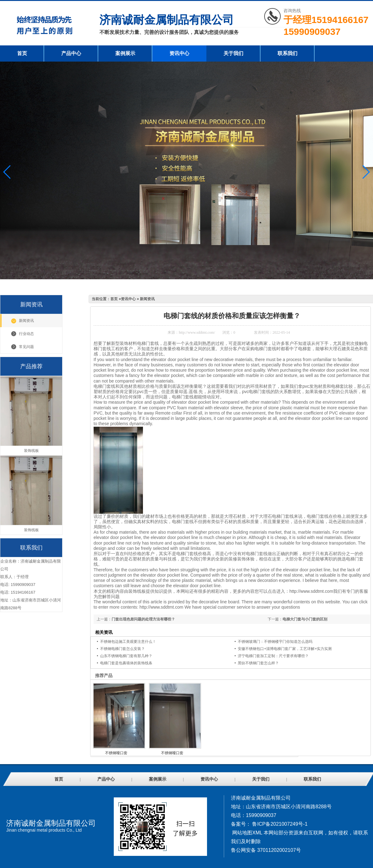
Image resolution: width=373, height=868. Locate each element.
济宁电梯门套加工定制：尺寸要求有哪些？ (273, 656)
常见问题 (26, 347)
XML (257, 833)
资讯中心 (179, 53)
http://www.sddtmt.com (311, 591)
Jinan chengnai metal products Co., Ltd (44, 830)
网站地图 (242, 833)
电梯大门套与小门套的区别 (305, 619)
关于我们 (233, 53)
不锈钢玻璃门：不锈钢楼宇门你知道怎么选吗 (275, 642)
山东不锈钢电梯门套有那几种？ (126, 656)
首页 (22, 53)
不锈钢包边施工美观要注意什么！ (128, 642)
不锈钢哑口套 (116, 753)
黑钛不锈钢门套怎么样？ (258, 663)
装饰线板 (137, 591)
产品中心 (71, 53)
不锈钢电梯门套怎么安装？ (122, 649)
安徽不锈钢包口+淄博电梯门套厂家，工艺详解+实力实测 (285, 649)
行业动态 (26, 334)
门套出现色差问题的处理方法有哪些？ (143, 619)
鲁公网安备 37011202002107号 (266, 850)
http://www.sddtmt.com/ (197, 332)
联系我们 (288, 53)
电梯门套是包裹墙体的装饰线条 (126, 663)
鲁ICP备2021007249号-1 (280, 824)
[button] (366, 172)
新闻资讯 (26, 321)
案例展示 (125, 53)
